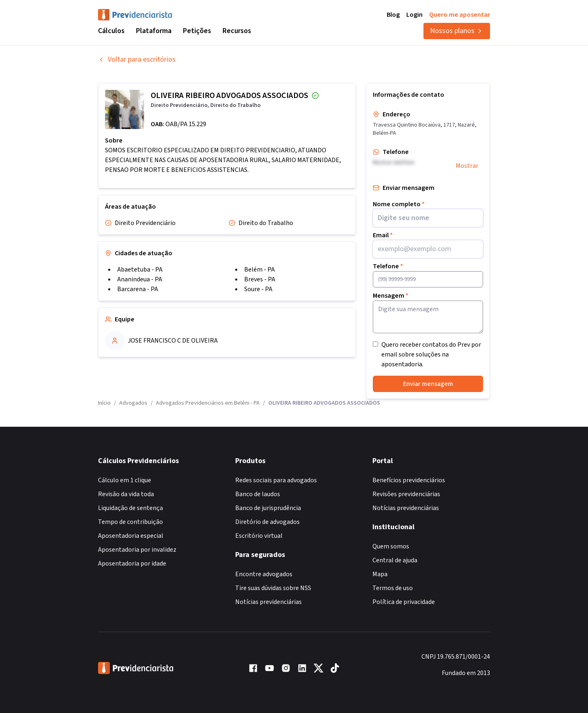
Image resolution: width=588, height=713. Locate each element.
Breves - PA (260, 279)
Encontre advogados (264, 574)
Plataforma (154, 31)
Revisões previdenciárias (406, 494)
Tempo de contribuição (130, 522)
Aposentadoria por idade (132, 564)
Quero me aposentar (460, 15)
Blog (393, 15)
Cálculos (111, 31)
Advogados (133, 403)
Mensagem (391, 296)
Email (383, 235)
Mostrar (467, 166)
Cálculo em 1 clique (125, 480)
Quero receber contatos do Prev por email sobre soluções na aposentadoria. (431, 354)
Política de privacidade (404, 602)
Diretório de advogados (267, 522)
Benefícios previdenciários (409, 480)
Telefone (388, 266)
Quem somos (391, 546)
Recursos (237, 31)
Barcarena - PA (138, 289)
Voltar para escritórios (137, 59)
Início (104, 403)
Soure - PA (258, 289)
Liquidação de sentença (130, 508)
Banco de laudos (258, 494)
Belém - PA (259, 270)
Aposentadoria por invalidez (137, 550)
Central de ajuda (395, 560)
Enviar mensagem (428, 384)
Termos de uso (393, 588)
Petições (197, 31)
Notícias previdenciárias (268, 602)
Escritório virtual (259, 536)
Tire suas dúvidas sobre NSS (273, 588)
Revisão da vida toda (126, 494)
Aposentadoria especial (131, 536)
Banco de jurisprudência (268, 508)
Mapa (380, 574)
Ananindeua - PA (140, 279)
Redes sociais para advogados (276, 480)
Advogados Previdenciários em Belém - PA (208, 403)
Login (414, 15)
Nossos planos (457, 31)
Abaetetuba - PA (140, 270)
